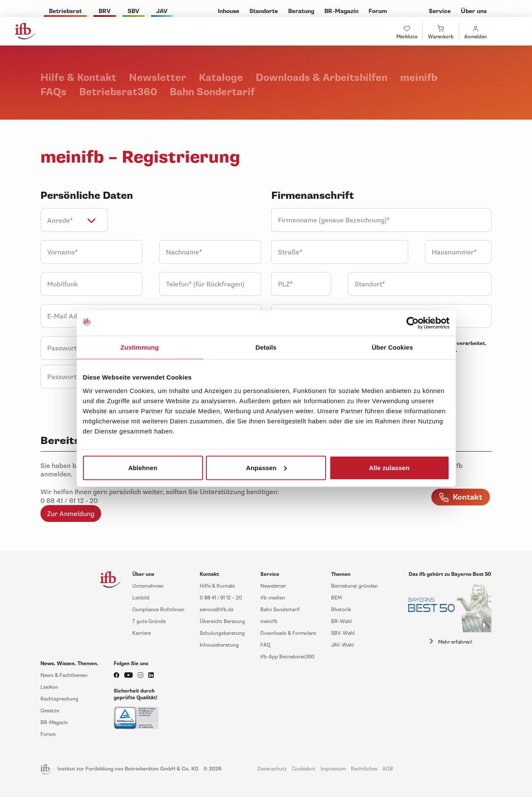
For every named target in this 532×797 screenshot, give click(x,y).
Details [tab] (266, 347)
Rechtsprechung (59, 699)
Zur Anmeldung (71, 514)
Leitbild (141, 598)
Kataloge (222, 78)
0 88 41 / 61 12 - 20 (69, 501)
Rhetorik (341, 610)
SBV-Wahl (343, 633)
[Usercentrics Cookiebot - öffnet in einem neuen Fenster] (413, 323)
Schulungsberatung (222, 633)
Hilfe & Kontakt (80, 78)
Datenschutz (272, 769)
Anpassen (266, 467)
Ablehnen (143, 467)
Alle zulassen (389, 467)
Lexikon (49, 687)
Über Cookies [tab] (393, 347)
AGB (388, 769)
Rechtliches (364, 769)
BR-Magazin (54, 723)
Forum (48, 734)
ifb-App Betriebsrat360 (287, 657)
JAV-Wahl (342, 645)
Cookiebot (304, 769)
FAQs (55, 92)
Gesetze (50, 711)
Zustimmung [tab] (140, 347)
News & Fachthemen (64, 675)
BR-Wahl (341, 622)
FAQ (265, 645)
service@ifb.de (217, 610)
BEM (336, 598)
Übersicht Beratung (222, 622)
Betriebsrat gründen (354, 586)
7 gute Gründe (149, 622)
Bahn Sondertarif (212, 92)
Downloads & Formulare (288, 633)
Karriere (142, 633)
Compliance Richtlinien (158, 610)
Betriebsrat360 (119, 92)
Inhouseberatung (219, 645)
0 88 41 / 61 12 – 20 (221, 598)
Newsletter (159, 78)
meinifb (419, 78)
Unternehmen (148, 586)
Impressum (333, 769)
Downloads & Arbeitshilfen (323, 78)
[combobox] (74, 220)
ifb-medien (273, 598)
